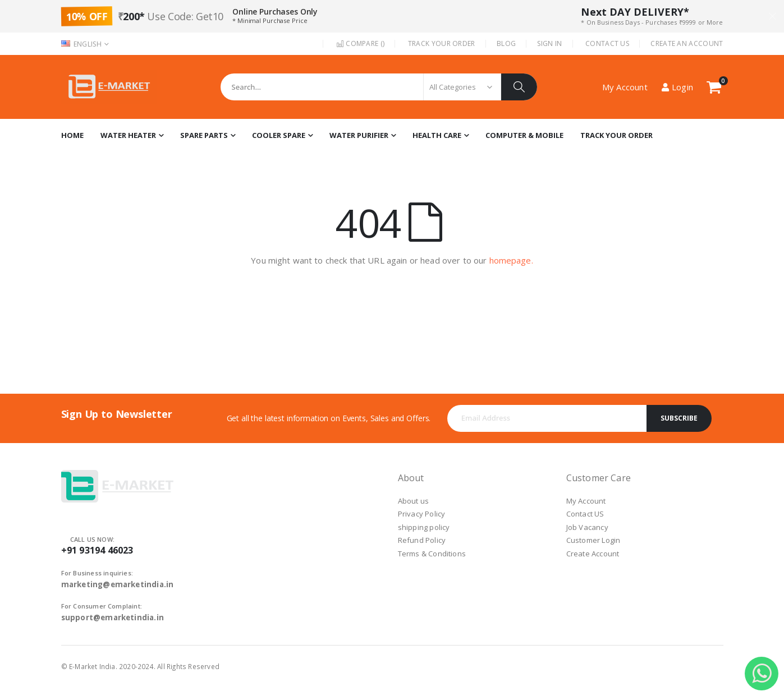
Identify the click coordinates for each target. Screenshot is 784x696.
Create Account (593, 554)
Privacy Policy (422, 514)
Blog (506, 43)
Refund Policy (422, 540)
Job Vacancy (587, 527)
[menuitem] (616, 136)
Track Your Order (442, 43)
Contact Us (607, 43)
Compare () (361, 43)
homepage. (511, 260)
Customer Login (593, 540)
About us (414, 501)
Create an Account (687, 43)
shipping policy (424, 527)
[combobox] (379, 87)
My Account (586, 501)
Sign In (549, 43)
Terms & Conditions (432, 554)
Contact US (585, 514)
